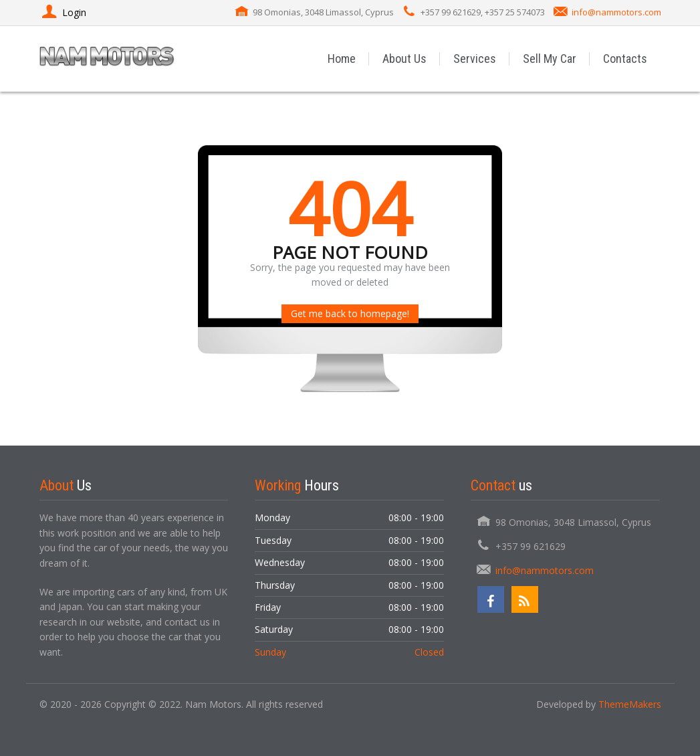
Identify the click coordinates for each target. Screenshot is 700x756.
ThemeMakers (630, 704)
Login (63, 12)
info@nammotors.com (616, 12)
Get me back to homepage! (350, 313)
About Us (405, 59)
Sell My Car (550, 59)
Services (475, 59)
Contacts (626, 59)
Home (342, 59)
